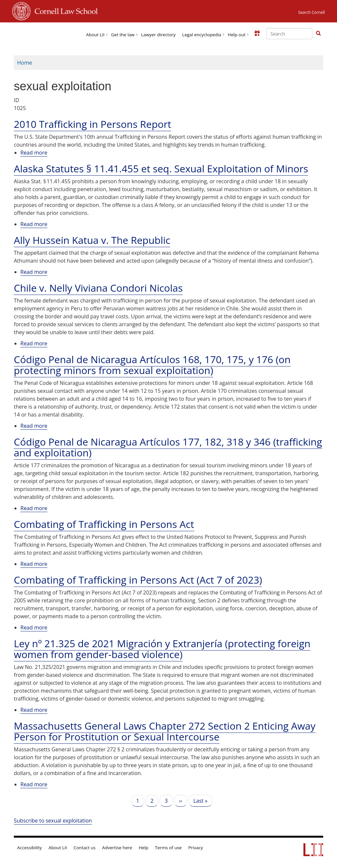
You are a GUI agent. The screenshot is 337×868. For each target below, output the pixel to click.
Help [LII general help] (144, 848)
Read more (34, 153)
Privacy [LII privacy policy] (196, 848)
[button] (318, 33)
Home (25, 63)
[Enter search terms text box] (289, 34)
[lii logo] (38, 33)
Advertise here (117, 848)
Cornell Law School (64, 10)
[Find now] (318, 34)
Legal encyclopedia (202, 35)
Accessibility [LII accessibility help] (29, 848)
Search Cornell (311, 12)
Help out (237, 35)
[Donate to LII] (257, 33)
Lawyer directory (158, 35)
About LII (95, 35)
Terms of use (168, 848)
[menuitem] (95, 34)
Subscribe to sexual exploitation (53, 821)
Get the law (123, 35)
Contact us (85, 848)
